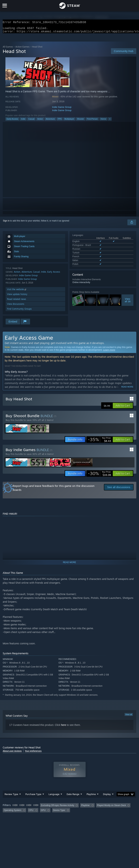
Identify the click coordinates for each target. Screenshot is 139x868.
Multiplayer (69, 121)
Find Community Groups (19, 311)
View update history (17, 296)
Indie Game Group (62, 109)
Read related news (17, 301)
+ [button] (110, 121)
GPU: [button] (43, 812)
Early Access (12, 121)
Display (107, 796)
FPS (60, 121)
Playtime (91, 796)
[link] (99, 442)
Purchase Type (33, 796)
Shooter (81, 121)
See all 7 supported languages (87, 263)
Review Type (11, 796)
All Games (8, 49)
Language (54, 796)
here (64, 727)
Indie (23, 121)
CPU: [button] (31, 812)
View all (129, 717)
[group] (69, 810)
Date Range (73, 796)
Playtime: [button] (86, 807)
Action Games (22, 49)
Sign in (6, 223)
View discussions (16, 306)
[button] (123, 408)
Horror (103, 121)
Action (40, 121)
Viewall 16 (128, 298)
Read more (127, 389)
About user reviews (12, 753)
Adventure (50, 121)
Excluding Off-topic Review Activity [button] (58, 807)
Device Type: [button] (59, 812)
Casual (31, 121)
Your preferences (33, 753)
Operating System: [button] (13, 812)
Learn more (109, 352)
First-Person (92, 121)
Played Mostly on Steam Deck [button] (111, 807)
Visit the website (17, 291)
